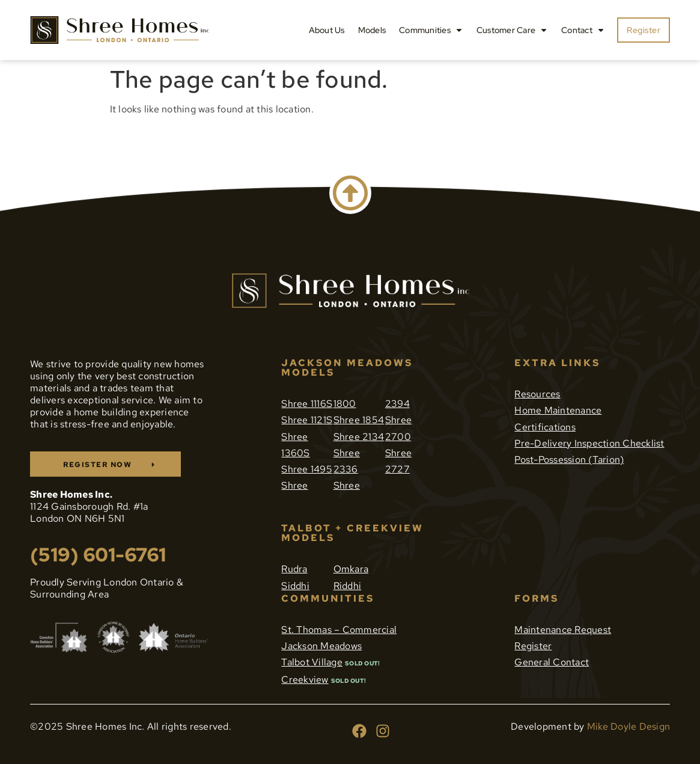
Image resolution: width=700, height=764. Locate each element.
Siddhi (295, 586)
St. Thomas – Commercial (339, 630)
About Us (327, 30)
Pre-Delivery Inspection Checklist (589, 443)
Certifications (545, 427)
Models (372, 30)
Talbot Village (312, 662)
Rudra (294, 569)
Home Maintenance (558, 410)
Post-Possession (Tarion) (569, 460)
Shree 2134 (359, 437)
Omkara (351, 569)
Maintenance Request (563, 630)
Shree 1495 (307, 469)
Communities (431, 30)
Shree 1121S (307, 420)
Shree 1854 (359, 420)
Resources (537, 394)
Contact (583, 30)
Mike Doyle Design (628, 726)
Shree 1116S (307, 404)
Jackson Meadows (321, 646)
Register (533, 646)
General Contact (552, 662)
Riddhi (348, 586)
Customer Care (512, 30)
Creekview (305, 680)
